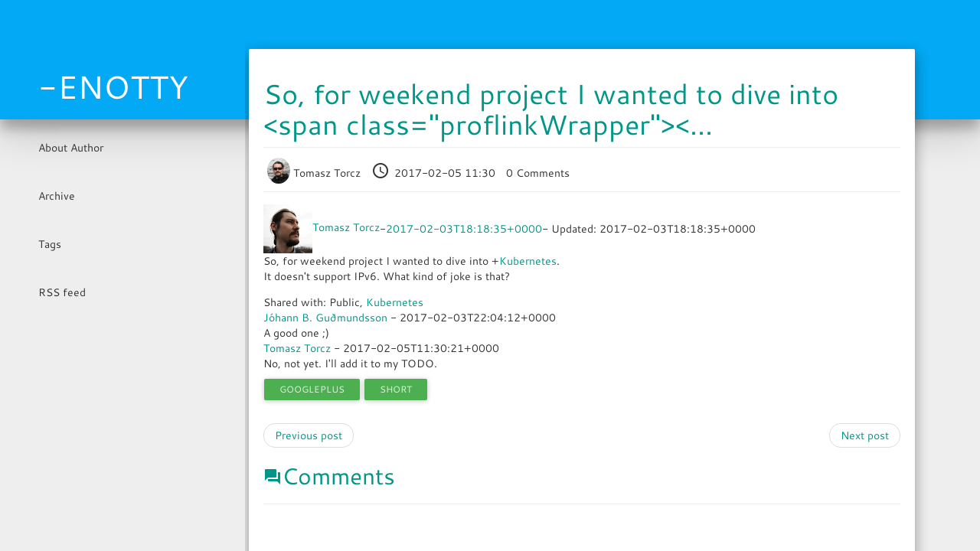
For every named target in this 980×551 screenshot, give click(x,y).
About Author (71, 148)
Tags (50, 244)
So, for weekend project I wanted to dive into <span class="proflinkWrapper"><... (551, 109)
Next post (865, 435)
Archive (57, 196)
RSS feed (62, 292)
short (396, 389)
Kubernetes (528, 261)
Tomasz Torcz (315, 173)
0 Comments (538, 173)
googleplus (312, 389)
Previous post (309, 435)
